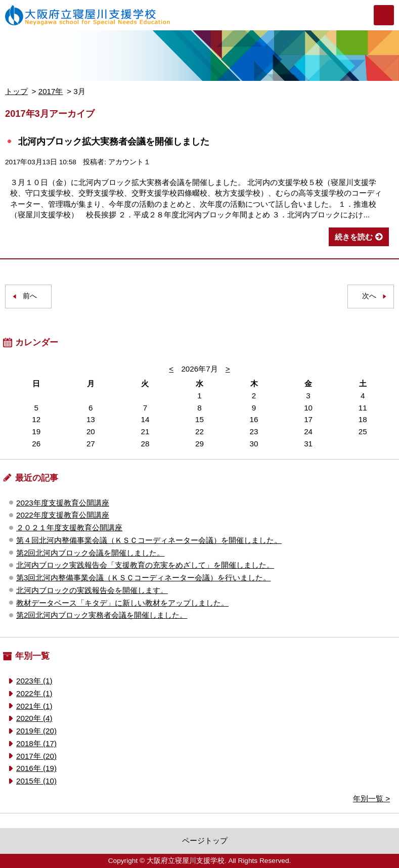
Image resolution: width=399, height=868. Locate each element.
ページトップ (205, 840)
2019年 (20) (36, 731)
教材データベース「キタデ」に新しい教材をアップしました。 (122, 603)
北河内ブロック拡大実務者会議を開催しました (114, 141)
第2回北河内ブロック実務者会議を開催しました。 (102, 615)
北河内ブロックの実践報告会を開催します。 (92, 590)
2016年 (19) (36, 768)
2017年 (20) (36, 756)
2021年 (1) (34, 706)
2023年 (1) (34, 681)
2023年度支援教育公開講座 (63, 503)
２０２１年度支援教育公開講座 (69, 528)
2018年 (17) (36, 743)
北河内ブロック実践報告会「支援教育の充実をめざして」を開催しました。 (145, 565)
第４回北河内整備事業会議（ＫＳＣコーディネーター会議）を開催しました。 (149, 540)
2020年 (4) (34, 718)
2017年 (51, 91)
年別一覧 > (371, 798)
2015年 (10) (36, 781)
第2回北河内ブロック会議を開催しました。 (90, 553)
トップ (16, 91)
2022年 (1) (34, 693)
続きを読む (354, 237)
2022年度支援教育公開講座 (63, 515)
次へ (369, 296)
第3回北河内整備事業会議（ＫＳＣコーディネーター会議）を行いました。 (143, 578)
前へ (30, 296)
